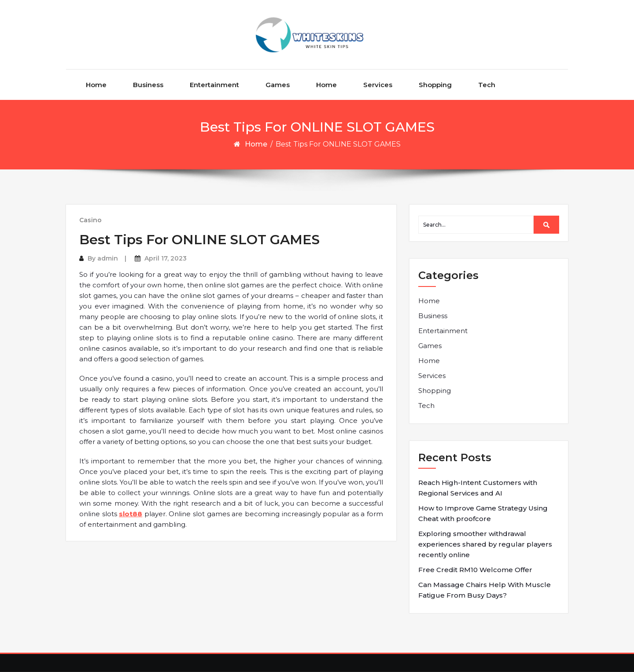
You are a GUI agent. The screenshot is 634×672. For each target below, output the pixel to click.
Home (96, 85)
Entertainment (214, 85)
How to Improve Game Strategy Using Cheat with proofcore (483, 513)
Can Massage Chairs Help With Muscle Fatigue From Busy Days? (485, 590)
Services (378, 85)
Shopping (435, 85)
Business (148, 85)
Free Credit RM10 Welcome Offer (475, 570)
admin (108, 258)
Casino (90, 220)
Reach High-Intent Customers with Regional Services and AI (478, 488)
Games (278, 85)
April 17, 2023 (166, 258)
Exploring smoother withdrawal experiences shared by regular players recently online (485, 544)
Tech (487, 85)
